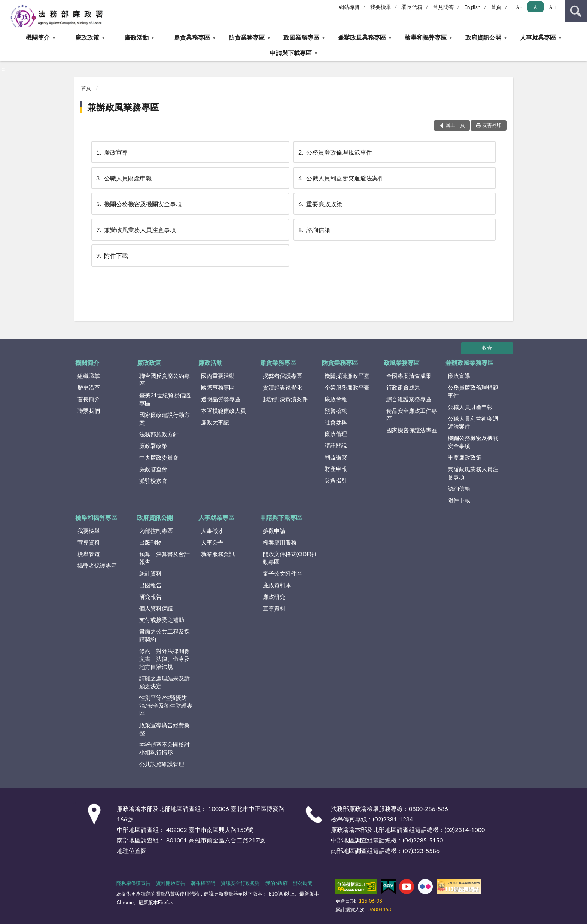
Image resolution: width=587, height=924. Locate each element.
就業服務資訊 (218, 554)
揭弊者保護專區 (282, 376)
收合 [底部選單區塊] (487, 348)
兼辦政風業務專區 (362, 37)
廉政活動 (137, 37)
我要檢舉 (381, 7)
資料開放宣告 (171, 883)
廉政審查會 (153, 469)
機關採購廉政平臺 (347, 376)
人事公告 (212, 542)
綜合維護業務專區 (409, 399)
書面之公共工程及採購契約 (165, 635)
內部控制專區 (156, 531)
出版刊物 (150, 542)
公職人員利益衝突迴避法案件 (341, 178)
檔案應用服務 (280, 542)
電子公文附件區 (282, 573)
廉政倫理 (336, 434)
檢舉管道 (89, 554)
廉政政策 (87, 37)
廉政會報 (336, 399)
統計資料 (150, 573)
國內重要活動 (218, 376)
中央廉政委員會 (159, 457)
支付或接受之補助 (162, 620)
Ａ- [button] (519, 7)
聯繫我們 (89, 411)
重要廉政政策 (320, 204)
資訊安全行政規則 (240, 883)
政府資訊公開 (483, 37)
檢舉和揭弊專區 (426, 37)
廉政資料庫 (277, 585)
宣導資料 (89, 542)
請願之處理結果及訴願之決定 (165, 682)
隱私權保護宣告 (133, 883)
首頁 (496, 7)
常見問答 (443, 7)
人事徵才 (212, 531)
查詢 (576, 11)
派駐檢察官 (153, 481)
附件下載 (112, 255)
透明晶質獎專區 (221, 399)
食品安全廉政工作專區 (412, 414)
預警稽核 (336, 411)
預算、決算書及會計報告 (165, 558)
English (472, 7)
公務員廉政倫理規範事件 (335, 152)
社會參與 (336, 422)
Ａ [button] (535, 7)
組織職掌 (89, 376)
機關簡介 (38, 37)
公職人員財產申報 (124, 178)
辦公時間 (303, 883)
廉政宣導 (112, 152)
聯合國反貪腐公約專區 (165, 380)
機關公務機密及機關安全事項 (139, 204)
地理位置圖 (132, 850)
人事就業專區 (538, 37)
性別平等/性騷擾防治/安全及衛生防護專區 (166, 705)
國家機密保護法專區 (412, 430)
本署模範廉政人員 (223, 411)
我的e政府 (276, 883)
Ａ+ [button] (552, 7)
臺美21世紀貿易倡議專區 (165, 399)
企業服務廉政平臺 (347, 387)
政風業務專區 (301, 37)
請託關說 (336, 445)
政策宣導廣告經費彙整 (165, 729)
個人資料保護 (156, 608)
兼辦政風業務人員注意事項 (136, 230)
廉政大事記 (215, 422)
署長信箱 (412, 7)
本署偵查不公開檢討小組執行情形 (165, 748)
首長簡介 (89, 399)
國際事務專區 (218, 387)
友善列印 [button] (492, 125)
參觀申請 (274, 531)
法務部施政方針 (159, 434)
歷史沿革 (89, 387)
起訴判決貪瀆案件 (285, 399)
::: (6, 6)
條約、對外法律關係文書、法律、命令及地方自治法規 (165, 659)
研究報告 (150, 597)
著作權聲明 (203, 883)
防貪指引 (336, 480)
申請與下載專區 (291, 53)
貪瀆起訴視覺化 (282, 387)
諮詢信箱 (314, 230)
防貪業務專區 (247, 37)
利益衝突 (336, 457)
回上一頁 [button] (455, 125)
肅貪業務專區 (192, 37)
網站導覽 (349, 7)
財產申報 (336, 469)
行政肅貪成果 (403, 387)
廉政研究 (274, 597)
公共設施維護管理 (162, 764)
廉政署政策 (153, 446)
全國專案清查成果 (409, 376)
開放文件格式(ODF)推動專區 (290, 558)
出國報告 (150, 585)
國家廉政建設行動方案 (165, 419)
